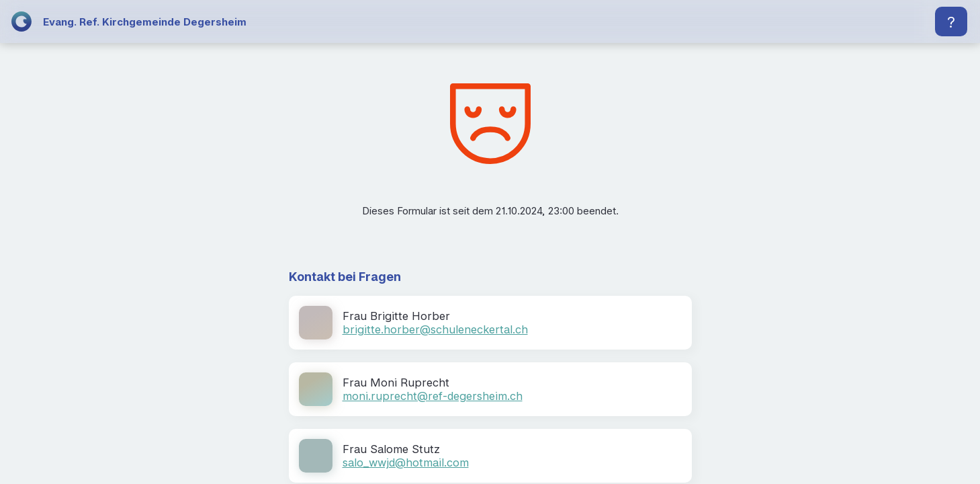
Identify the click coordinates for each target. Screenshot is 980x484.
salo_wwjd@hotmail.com (406, 462)
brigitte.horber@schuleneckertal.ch (435, 329)
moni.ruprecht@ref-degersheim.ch (433, 396)
